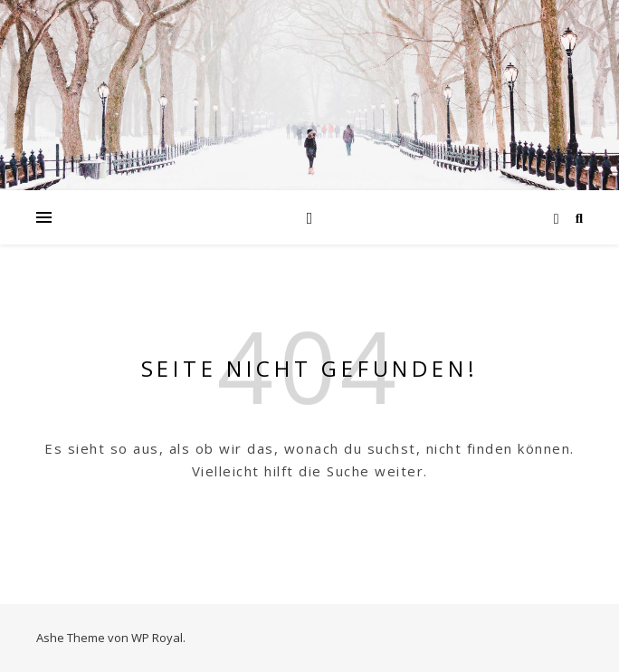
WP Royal (157, 638)
